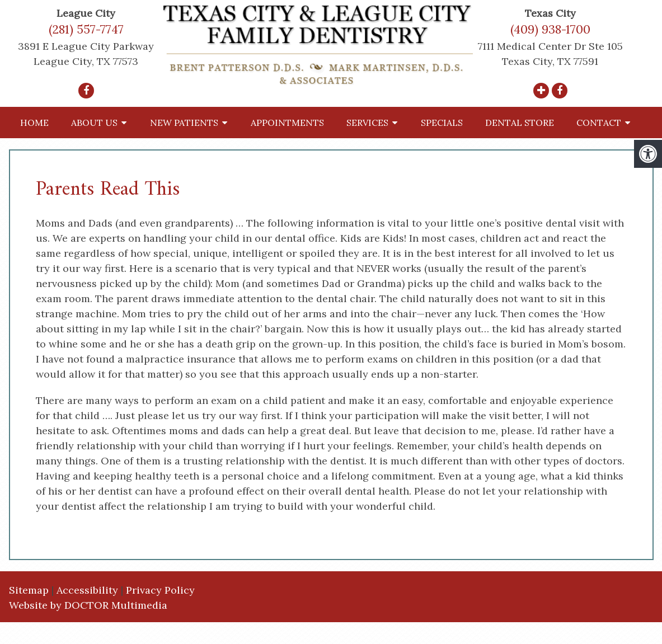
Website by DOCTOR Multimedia (88, 605)
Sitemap (29, 590)
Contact (599, 123)
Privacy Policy (160, 590)
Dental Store (520, 123)
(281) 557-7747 (86, 29)
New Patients (184, 123)
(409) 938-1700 (550, 29)
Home (34, 123)
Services (367, 123)
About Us (94, 123)
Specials (442, 123)
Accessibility (87, 590)
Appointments (287, 123)
